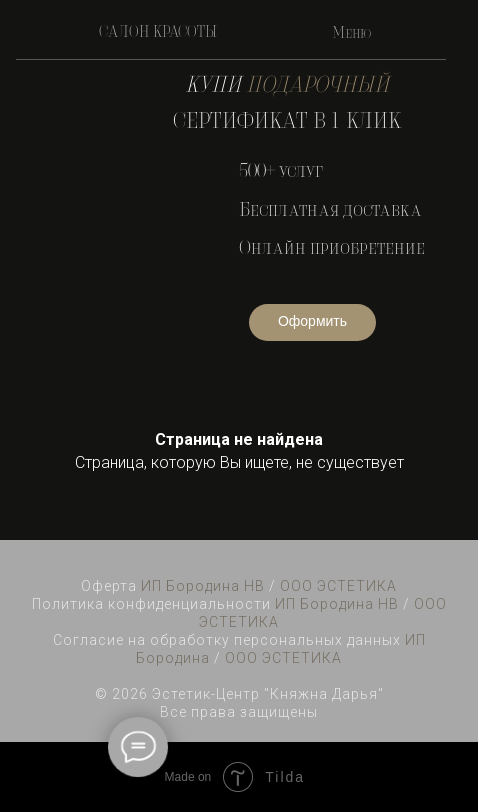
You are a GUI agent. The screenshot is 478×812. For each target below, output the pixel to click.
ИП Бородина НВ (203, 586)
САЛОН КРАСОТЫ (158, 33)
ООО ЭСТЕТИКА (338, 586)
